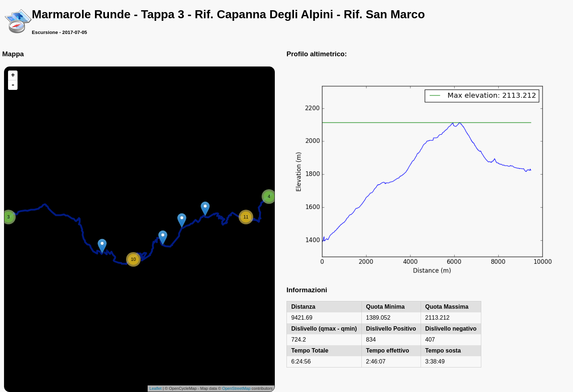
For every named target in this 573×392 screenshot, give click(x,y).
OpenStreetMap (236, 388)
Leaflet (155, 388)
